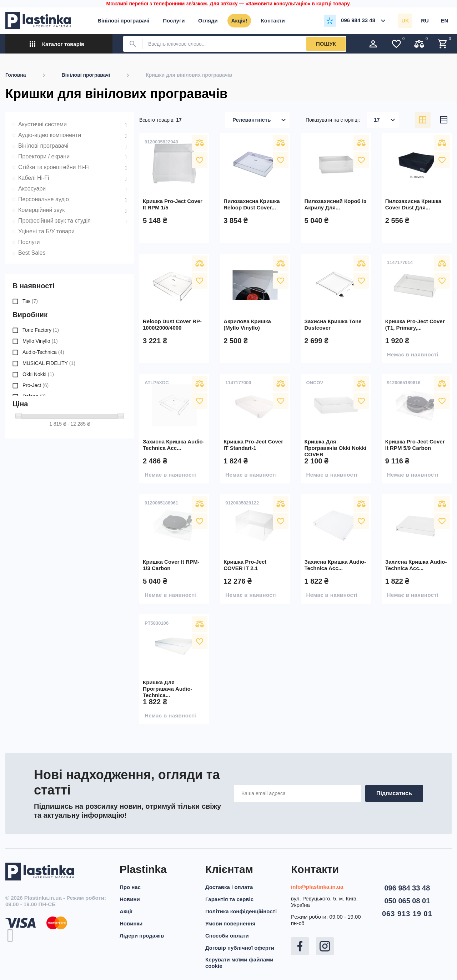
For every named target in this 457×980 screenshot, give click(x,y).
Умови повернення (230, 923)
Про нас (130, 887)
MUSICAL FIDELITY (49, 363)
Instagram (325, 946)
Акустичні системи (42, 124)
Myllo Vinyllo (40, 341)
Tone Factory (41, 330)
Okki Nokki (38, 374)
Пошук (326, 44)
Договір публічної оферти (240, 948)
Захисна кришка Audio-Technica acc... (174, 445)
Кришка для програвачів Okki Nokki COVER (336, 448)
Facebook (300, 946)
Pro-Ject (36, 385)
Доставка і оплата (229, 887)
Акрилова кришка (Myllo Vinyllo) (247, 324)
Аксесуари (32, 189)
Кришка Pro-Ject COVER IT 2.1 (245, 565)
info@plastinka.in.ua (317, 887)
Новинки (131, 923)
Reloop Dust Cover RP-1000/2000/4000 (172, 324)
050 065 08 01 (407, 901)
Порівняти (200, 143)
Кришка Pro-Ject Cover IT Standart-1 (253, 445)
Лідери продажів (142, 936)
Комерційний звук (41, 210)
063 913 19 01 (407, 914)
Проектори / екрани (44, 156)
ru (425, 21)
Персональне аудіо (44, 199)
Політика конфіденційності (241, 911)
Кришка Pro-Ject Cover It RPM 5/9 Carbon (415, 445)
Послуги (29, 242)
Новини (130, 899)
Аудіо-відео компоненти (50, 135)
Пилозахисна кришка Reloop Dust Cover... (252, 204)
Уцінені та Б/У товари (46, 231)
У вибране (200, 160)
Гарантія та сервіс (229, 899)
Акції (126, 911)
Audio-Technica (43, 352)
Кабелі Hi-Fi (34, 178)
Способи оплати (227, 936)
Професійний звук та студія (54, 221)
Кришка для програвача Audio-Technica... (168, 689)
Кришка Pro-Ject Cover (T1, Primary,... (415, 324)
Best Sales (32, 253)
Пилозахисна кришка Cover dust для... (413, 204)
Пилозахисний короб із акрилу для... (335, 204)
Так (30, 301)
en (445, 21)
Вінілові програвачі (43, 146)
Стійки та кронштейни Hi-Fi (54, 167)
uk (405, 21)
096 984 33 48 (407, 888)
